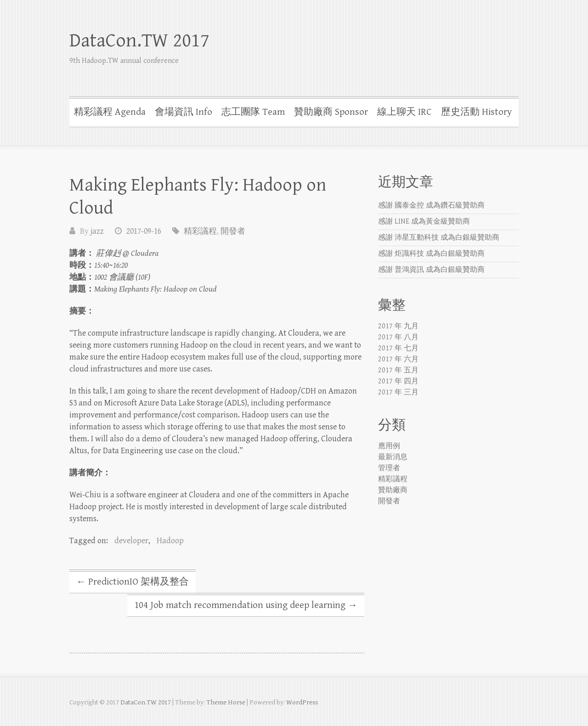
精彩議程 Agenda (110, 112)
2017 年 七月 (398, 348)
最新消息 (393, 457)
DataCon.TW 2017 (139, 41)
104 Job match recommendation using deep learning (246, 605)
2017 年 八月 (398, 337)
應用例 (389, 446)
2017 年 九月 (398, 326)
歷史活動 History (476, 112)
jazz (97, 231)
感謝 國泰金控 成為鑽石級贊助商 (431, 205)
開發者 (233, 231)
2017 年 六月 (398, 359)
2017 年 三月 (398, 392)
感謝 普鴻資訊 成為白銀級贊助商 (431, 270)
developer (131, 541)
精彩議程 (200, 231)
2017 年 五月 (398, 370)
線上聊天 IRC (404, 112)
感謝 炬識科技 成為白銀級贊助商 (431, 254)
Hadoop (170, 541)
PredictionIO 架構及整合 (133, 582)
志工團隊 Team (253, 112)
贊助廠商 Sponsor (331, 112)
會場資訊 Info (184, 112)
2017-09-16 (144, 231)
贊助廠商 (393, 490)
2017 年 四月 (398, 381)
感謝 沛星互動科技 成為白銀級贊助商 (439, 238)
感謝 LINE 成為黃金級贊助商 (424, 222)
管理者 (389, 468)
